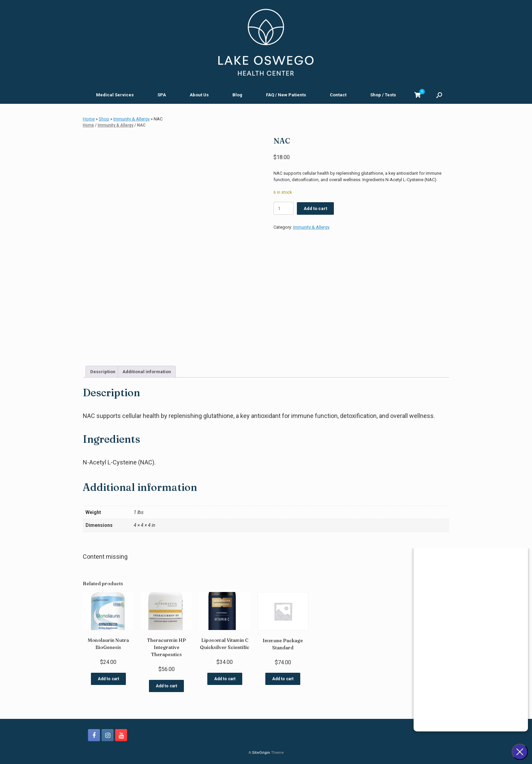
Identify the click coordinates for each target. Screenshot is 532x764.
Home (89, 119)
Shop (104, 119)
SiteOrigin (261, 750)
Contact (338, 95)
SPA (162, 95)
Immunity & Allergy (131, 119)
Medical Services (115, 95)
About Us (199, 95)
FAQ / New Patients (286, 95)
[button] (439, 95)
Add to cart (315, 208)
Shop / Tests (383, 95)
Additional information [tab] (147, 370)
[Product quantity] (283, 208)
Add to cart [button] (108, 677)
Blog (237, 95)
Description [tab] (103, 370)
